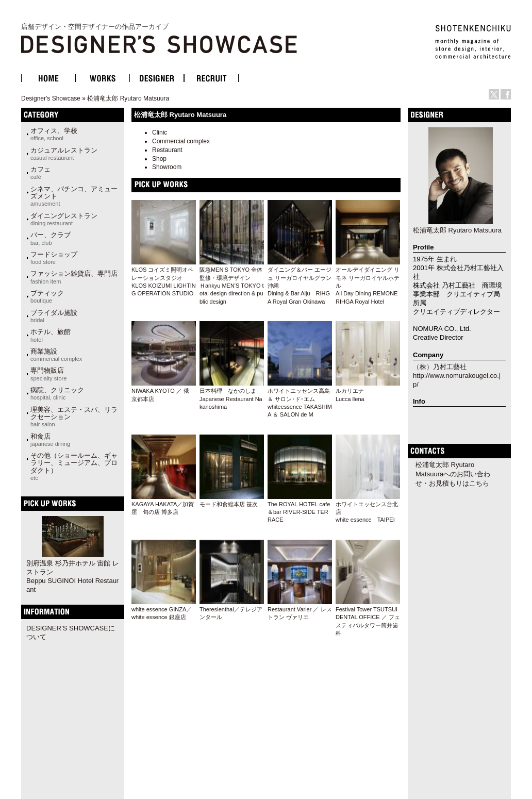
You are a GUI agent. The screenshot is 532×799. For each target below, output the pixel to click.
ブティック (47, 296)
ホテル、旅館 (51, 335)
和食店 (50, 440)
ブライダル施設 (54, 316)
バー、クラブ (51, 238)
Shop (159, 159)
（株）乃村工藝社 (440, 367)
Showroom (167, 167)
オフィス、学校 (54, 134)
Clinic (160, 132)
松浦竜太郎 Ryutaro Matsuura (128, 98)
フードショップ (54, 258)
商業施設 (56, 355)
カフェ (40, 173)
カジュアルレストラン (64, 154)
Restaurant (167, 150)
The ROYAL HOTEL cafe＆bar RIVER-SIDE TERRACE (299, 512)
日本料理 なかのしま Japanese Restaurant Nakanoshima (231, 399)
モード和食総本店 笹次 (229, 504)
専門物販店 (48, 374)
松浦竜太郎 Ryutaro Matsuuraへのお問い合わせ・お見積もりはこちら (453, 474)
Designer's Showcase (51, 98)
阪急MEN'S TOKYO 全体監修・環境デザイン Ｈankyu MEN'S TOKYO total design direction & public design (232, 286)
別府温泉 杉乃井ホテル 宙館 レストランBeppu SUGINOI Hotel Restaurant (73, 576)
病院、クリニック (57, 393)
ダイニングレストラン (64, 219)
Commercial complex (181, 141)
